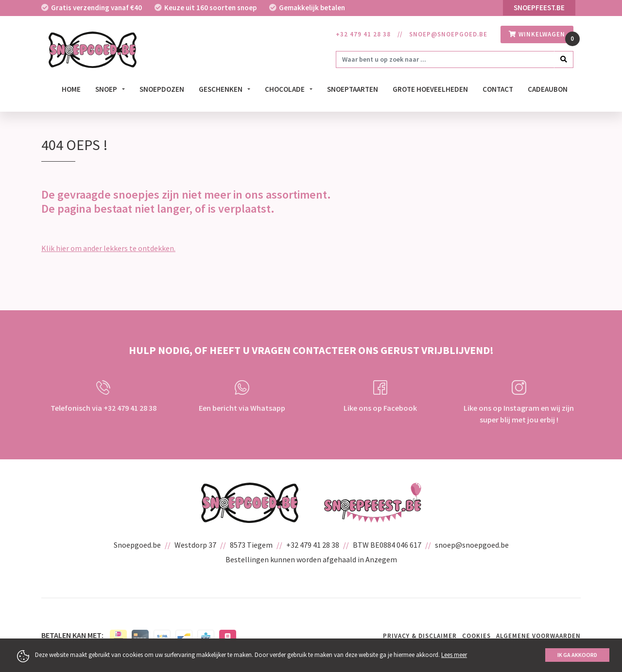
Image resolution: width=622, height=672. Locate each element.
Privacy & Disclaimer (420, 636)
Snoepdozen (162, 89)
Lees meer (454, 655)
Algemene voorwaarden (538, 636)
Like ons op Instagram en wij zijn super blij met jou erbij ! (519, 402)
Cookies (476, 636)
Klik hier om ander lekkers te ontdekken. (108, 248)
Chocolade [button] (285, 89)
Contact (498, 89)
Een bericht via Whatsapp (242, 396)
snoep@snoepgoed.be (448, 34)
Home (71, 89)
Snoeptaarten (353, 89)
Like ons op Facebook (380, 396)
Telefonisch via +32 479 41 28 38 (104, 396)
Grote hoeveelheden (430, 89)
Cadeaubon (548, 89)
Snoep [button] (107, 89)
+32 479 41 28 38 (363, 34)
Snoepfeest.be (539, 8)
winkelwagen (537, 34)
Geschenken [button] (221, 89)
